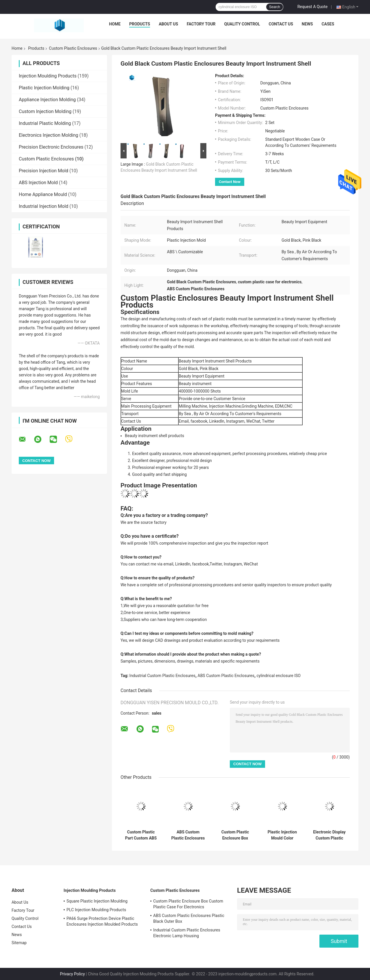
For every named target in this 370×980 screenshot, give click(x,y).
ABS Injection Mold (38, 183)
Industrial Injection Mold (44, 206)
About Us (168, 24)
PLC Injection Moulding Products (96, 910)
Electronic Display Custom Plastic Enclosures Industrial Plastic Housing (329, 835)
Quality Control (242, 24)
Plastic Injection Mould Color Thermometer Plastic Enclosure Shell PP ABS (282, 835)
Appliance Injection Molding (47, 100)
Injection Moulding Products (48, 76)
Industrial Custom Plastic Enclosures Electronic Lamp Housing (187, 933)
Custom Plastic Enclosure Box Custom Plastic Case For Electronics (235, 835)
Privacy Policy (72, 974)
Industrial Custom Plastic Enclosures (162, 676)
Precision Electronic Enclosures (51, 147)
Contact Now (230, 182)
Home (115, 24)
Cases (328, 24)
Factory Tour (201, 24)
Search (275, 7)
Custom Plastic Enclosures (73, 48)
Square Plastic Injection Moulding (97, 901)
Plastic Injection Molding (44, 88)
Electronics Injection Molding (48, 135)
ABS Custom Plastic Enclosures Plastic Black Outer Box (188, 835)
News (307, 24)
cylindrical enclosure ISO (279, 676)
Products (140, 24)
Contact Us (281, 24)
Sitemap (19, 943)
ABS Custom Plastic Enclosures (226, 676)
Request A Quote (312, 7)
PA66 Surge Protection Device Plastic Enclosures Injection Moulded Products (102, 921)
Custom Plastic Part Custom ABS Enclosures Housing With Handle (141, 835)
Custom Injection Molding (45, 111)
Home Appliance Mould (43, 194)
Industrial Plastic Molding (45, 123)
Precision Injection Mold (44, 171)
